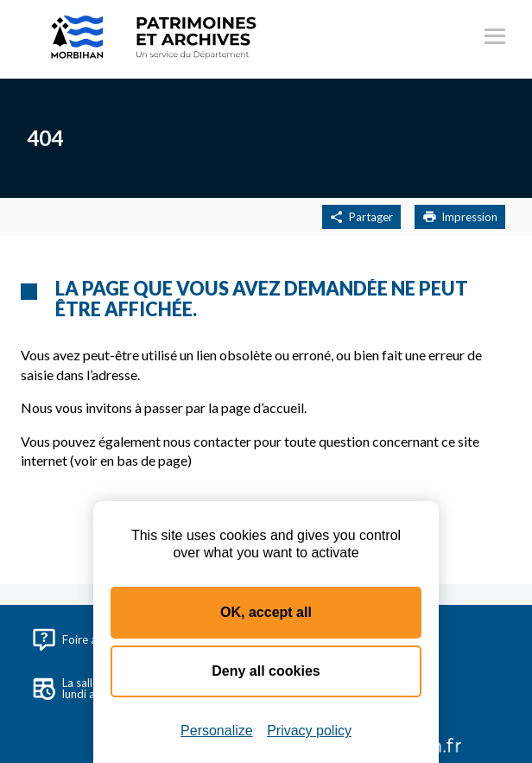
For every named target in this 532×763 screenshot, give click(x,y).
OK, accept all (266, 612)
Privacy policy (309, 731)
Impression (460, 217)
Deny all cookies (266, 671)
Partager (361, 217)
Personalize (217, 731)
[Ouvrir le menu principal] (495, 39)
